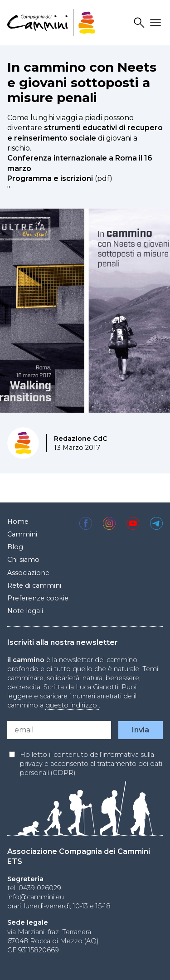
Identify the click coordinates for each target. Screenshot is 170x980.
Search (141, 23)
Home (18, 522)
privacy (32, 764)
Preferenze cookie (38, 598)
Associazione (28, 573)
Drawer (157, 23)
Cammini (22, 534)
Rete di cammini (34, 585)
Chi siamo (23, 560)
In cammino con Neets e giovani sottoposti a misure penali (82, 82)
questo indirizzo (72, 705)
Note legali (25, 611)
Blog (15, 547)
